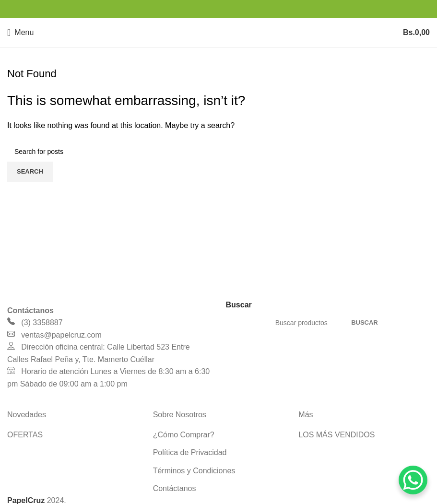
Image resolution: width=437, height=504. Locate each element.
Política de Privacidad (190, 452)
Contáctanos (175, 488)
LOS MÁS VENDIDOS (337, 435)
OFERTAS (25, 435)
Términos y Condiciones (194, 471)
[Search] (218, 152)
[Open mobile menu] (20, 33)
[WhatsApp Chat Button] (413, 480)
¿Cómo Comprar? (184, 435)
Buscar (365, 322)
